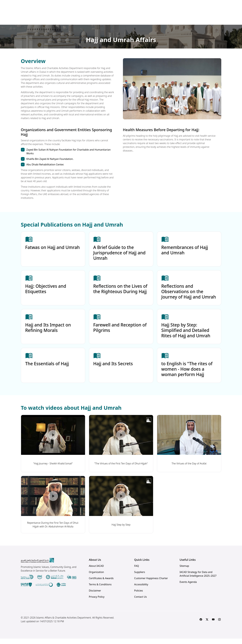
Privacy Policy (97, 602)
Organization (96, 577)
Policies (139, 596)
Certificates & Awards (101, 584)
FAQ (137, 571)
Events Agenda (188, 587)
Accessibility (141, 590)
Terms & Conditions (100, 590)
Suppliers (140, 577)
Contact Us (140, 602)
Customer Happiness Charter (151, 584)
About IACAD (96, 571)
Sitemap (184, 571)
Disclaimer (95, 596)
